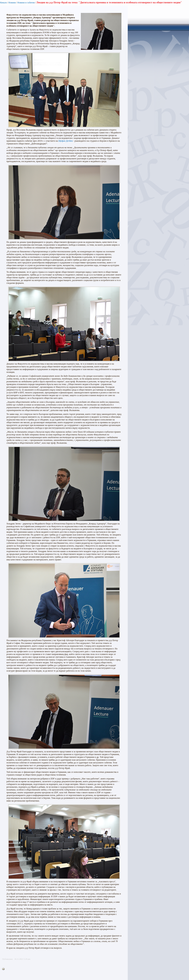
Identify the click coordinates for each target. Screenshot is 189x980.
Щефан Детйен (66, 141)
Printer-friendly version (4, 969)
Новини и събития (26, 3)
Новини (12, 3)
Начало (3, 3)
